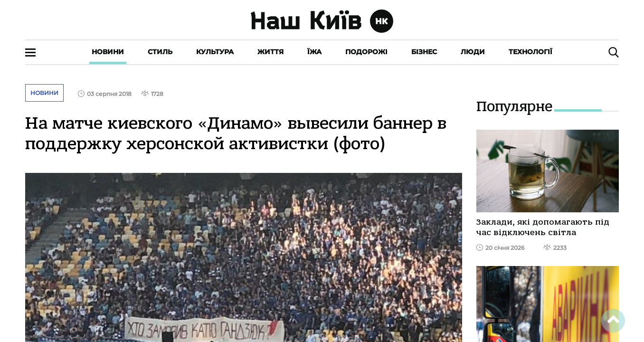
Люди (473, 52)
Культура (215, 52)
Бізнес (424, 52)
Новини (108, 52)
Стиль (160, 52)
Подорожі (366, 52)
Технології (530, 52)
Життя (270, 52)
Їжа (314, 52)
